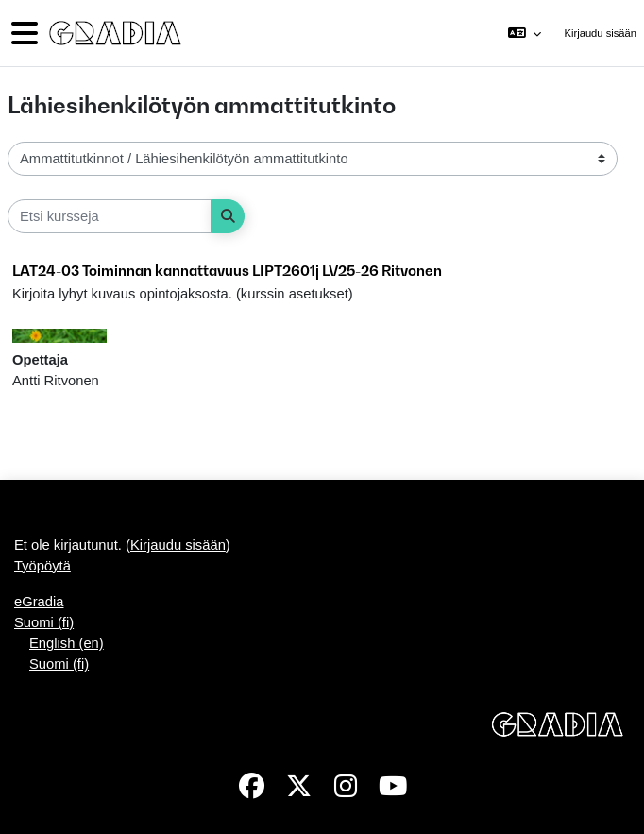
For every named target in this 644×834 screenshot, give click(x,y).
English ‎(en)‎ (67, 643)
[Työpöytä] (113, 34)
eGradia (39, 602)
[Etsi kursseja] (110, 216)
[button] (525, 33)
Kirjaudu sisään (601, 33)
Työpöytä (42, 566)
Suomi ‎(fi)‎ (44, 622)
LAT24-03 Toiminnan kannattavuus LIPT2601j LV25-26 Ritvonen (227, 270)
